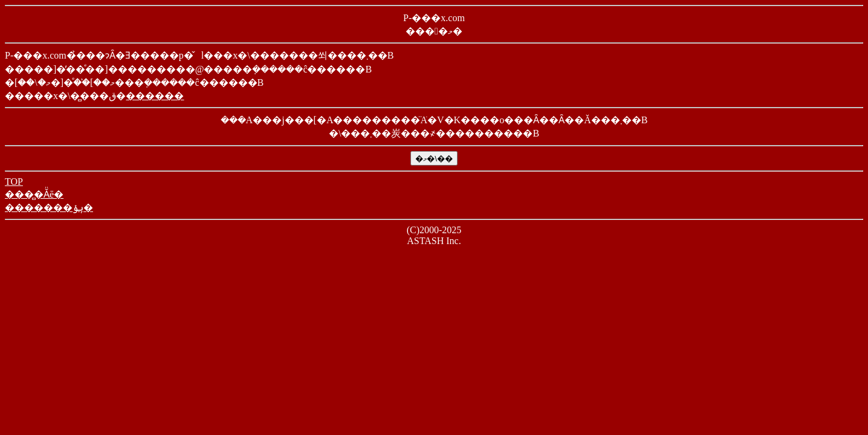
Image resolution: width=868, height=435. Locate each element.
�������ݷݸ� (49, 208)
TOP (14, 182)
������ (155, 96)
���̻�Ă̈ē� (34, 194)
